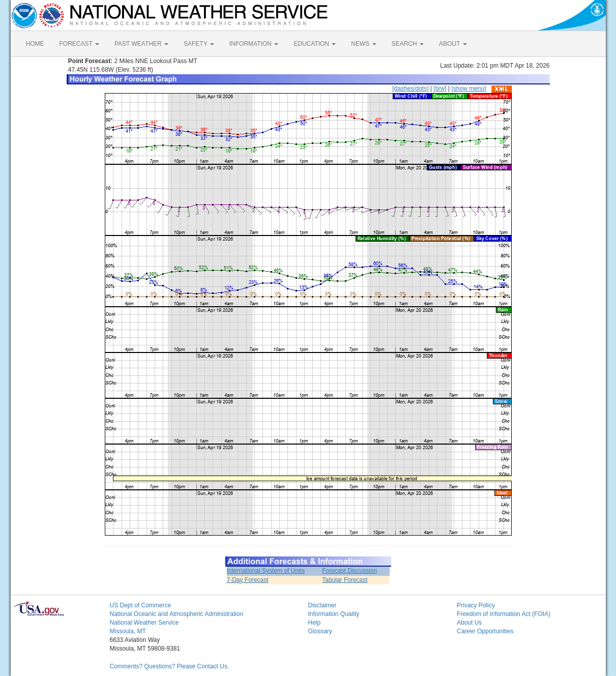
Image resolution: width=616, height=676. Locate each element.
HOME (35, 44)
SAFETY (199, 44)
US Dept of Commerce (141, 605)
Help (315, 623)
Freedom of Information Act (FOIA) (504, 614)
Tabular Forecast (345, 580)
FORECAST (79, 44)
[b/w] (440, 89)
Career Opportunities (485, 631)
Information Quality (334, 614)
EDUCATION (315, 44)
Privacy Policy (476, 605)
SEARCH (408, 44)
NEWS (363, 44)
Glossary (320, 631)
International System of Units (266, 571)
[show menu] (468, 89)
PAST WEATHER (141, 44)
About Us (469, 623)
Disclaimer (322, 605)
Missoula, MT (128, 631)
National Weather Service (144, 623)
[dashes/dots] (410, 89)
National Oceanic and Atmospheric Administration (177, 614)
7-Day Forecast (248, 580)
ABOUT (453, 44)
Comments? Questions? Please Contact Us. (170, 666)
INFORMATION (254, 44)
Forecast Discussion (349, 571)
